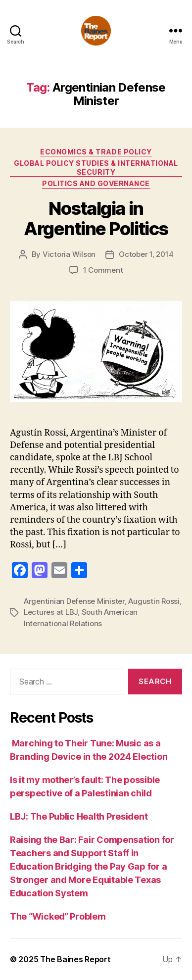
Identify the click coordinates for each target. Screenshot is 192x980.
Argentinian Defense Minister (74, 601)
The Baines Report (75, 959)
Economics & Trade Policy (96, 152)
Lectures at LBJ (51, 612)
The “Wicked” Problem (58, 916)
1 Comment (103, 270)
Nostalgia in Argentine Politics (96, 219)
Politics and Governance (96, 183)
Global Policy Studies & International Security (96, 168)
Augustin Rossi (154, 601)
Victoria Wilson (69, 254)
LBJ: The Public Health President (80, 816)
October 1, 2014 (146, 254)
